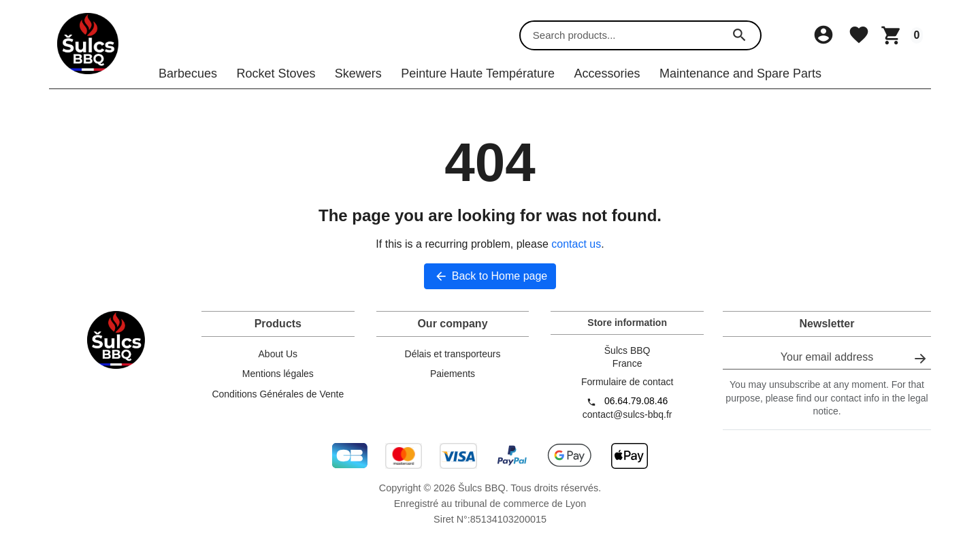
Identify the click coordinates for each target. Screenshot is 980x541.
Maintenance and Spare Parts (740, 82)
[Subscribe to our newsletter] (920, 367)
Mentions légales (278, 382)
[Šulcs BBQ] (88, 40)
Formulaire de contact (627, 391)
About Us (278, 362)
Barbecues (188, 82)
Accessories (607, 82)
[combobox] (629, 40)
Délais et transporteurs (453, 362)
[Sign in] (825, 39)
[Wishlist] (859, 39)
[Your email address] (827, 366)
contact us (576, 253)
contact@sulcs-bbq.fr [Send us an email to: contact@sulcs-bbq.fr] (627, 423)
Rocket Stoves (276, 82)
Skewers (358, 82)
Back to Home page (490, 285)
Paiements (453, 382)
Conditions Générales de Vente (278, 403)
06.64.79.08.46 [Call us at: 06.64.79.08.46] (636, 410)
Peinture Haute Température (478, 82)
